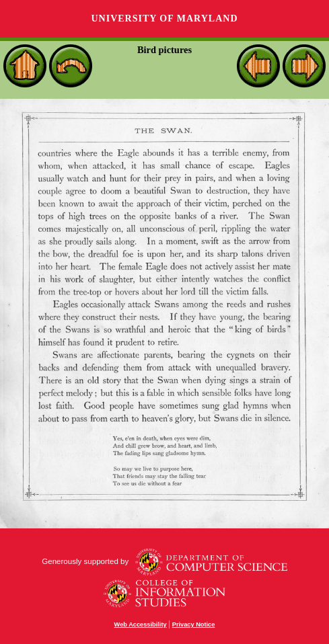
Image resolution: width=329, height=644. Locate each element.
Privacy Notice (194, 625)
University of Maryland (164, 18)
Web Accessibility (141, 625)
